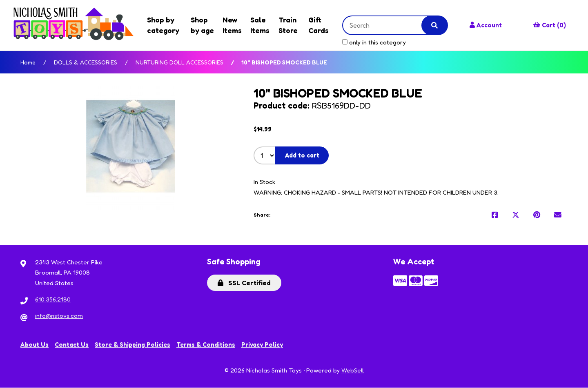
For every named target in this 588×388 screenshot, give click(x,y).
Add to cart (303, 156)
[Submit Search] (432, 25)
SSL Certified (244, 283)
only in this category (371, 42)
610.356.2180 (53, 300)
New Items (231, 25)
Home (28, 62)
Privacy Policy (263, 345)
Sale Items (258, 25)
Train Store (286, 25)
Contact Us (72, 345)
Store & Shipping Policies (133, 345)
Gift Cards (316, 25)
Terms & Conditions (206, 345)
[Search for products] (385, 25)
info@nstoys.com (59, 316)
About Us (35, 345)
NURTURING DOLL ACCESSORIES (179, 62)
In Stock (264, 182)
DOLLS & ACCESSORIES (86, 62)
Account (485, 25)
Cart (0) (550, 25)
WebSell (353, 371)
